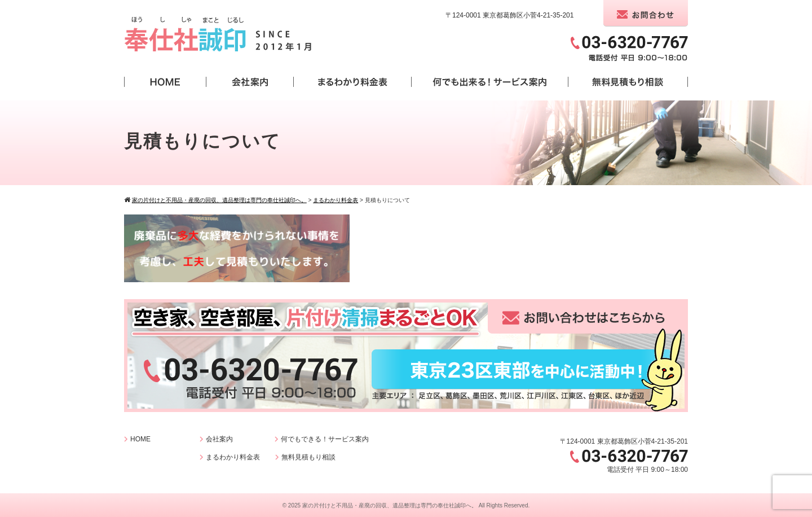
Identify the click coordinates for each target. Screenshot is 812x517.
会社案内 (219, 439)
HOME (140, 439)
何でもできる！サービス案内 (325, 439)
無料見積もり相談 (308, 457)
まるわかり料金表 (233, 457)
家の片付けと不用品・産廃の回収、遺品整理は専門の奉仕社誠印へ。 (390, 505)
